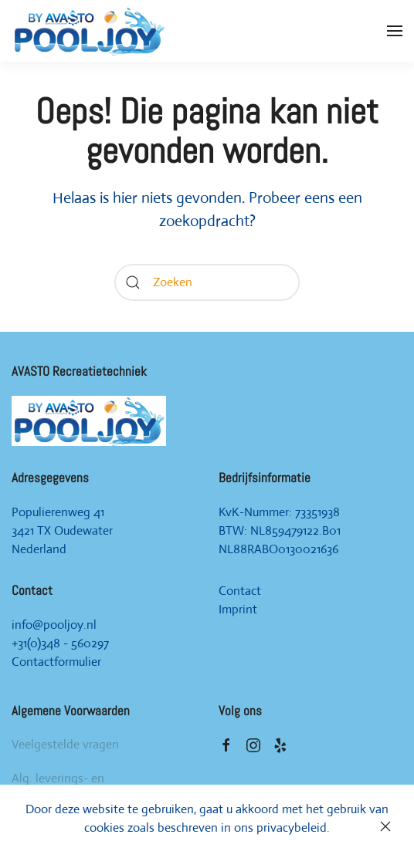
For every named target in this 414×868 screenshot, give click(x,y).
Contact (240, 591)
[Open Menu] (395, 31)
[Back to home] (89, 31)
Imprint (238, 609)
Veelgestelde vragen (65, 744)
